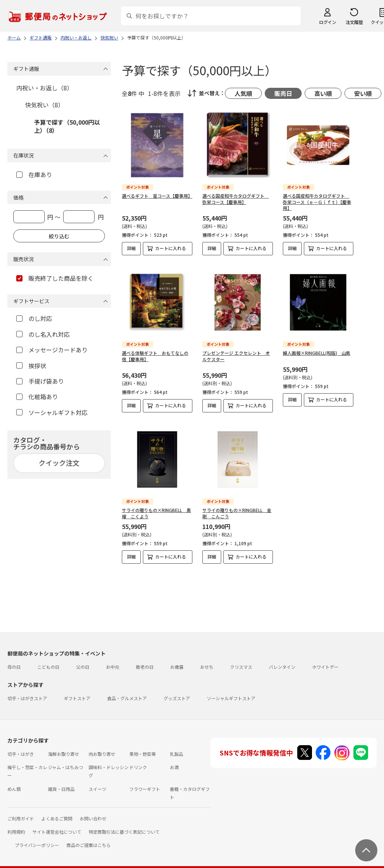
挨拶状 (31, 366)
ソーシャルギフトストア (231, 692)
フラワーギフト (145, 783)
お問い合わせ (93, 812)
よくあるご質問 (57, 812)
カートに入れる (171, 248)
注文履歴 (354, 22)
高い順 (323, 93)
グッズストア (177, 692)
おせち (207, 661)
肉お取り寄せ (102, 748)
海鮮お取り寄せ (64, 748)
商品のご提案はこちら (89, 839)
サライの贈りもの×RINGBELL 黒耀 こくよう (156, 513)
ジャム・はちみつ (66, 761)
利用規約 (16, 826)
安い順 (363, 93)
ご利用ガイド (21, 812)
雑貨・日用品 (61, 783)
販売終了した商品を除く (55, 278)
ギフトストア (77, 692)
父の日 (83, 661)
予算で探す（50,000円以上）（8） (67, 126)
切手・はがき (21, 748)
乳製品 (176, 748)
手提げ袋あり (40, 381)
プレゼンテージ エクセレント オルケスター (236, 356)
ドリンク (138, 761)
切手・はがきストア (27, 692)
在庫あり (34, 174)
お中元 (113, 661)
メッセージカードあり (52, 350)
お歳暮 (177, 661)
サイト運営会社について (57, 826)
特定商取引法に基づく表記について (124, 826)
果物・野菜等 (143, 748)
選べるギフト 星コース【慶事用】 (157, 196)
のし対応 (34, 318)
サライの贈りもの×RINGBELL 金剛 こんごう (237, 513)
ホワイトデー (325, 661)
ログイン (328, 22)
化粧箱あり (37, 397)
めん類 (14, 783)
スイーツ (97, 783)
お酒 (174, 761)
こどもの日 (48, 661)
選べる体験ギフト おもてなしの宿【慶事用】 (155, 356)
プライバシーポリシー (37, 839)
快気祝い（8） (44, 105)
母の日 (14, 661)
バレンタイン (282, 661)
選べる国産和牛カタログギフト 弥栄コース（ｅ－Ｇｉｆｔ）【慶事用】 (317, 202)
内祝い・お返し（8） (44, 88)
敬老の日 (145, 661)
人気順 (243, 93)
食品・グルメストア (127, 692)
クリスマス (241, 661)
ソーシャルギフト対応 (52, 412)
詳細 (131, 248)
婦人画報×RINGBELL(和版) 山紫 (317, 353)
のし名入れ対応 (43, 334)
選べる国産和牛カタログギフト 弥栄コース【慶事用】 (236, 199)
